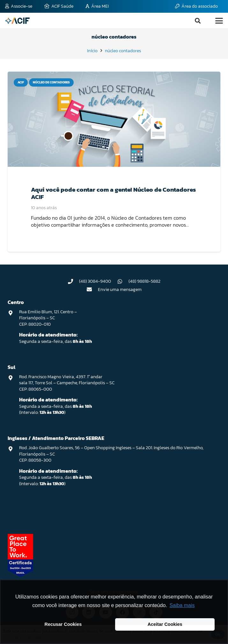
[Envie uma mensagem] (92, 289)
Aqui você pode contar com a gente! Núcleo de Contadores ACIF (113, 194)
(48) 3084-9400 (95, 281)
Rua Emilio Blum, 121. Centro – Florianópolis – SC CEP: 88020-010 (48, 318)
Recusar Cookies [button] (63, 624)
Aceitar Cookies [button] (165, 624)
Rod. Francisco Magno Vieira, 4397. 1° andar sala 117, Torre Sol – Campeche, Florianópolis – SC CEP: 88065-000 (67, 383)
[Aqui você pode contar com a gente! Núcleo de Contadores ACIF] (114, 119)
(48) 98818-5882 (144, 281)
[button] (198, 21)
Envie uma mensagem (120, 290)
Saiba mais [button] (182, 605)
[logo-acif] (17, 21)
